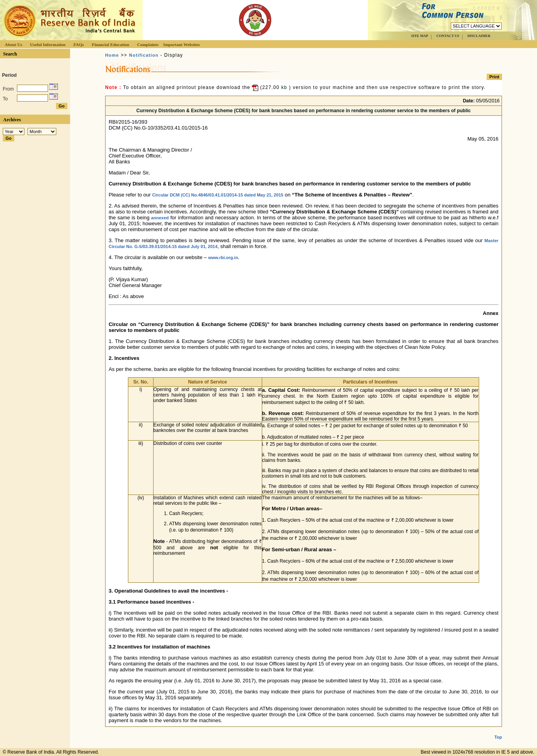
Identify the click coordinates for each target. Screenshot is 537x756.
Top (498, 731)
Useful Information (48, 44)
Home (112, 55)
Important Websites (182, 44)
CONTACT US (448, 36)
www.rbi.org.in (223, 258)
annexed (160, 218)
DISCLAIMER (479, 36)
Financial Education (110, 44)
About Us (13, 44)
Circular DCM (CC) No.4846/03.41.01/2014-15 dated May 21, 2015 (218, 195)
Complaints (148, 44)
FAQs (79, 44)
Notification (144, 55)
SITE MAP (419, 36)
